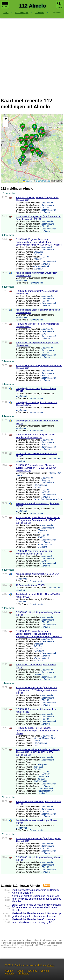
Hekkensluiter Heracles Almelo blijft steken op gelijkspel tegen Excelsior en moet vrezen (36, 915)
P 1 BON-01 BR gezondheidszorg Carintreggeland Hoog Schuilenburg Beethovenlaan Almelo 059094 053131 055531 (39, 242)
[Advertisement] (32, 56)
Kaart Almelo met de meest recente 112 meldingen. (31, 149)
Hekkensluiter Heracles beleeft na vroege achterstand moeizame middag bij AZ (34, 921)
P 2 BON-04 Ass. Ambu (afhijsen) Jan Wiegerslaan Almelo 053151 (34, 552)
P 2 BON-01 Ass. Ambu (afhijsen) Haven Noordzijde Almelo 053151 (35, 436)
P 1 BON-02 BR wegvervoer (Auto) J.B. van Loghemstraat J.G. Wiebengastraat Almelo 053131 (37, 690)
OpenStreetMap (43, 181)
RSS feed (32, 971)
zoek (60, 7)
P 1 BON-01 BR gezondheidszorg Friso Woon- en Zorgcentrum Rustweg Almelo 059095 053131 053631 (38, 520)
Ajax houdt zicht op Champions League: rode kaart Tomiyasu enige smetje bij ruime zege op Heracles (37, 899)
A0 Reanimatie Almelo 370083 (31, 585)
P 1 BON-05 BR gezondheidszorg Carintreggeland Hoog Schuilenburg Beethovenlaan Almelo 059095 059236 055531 (39, 634)
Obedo (51, 965)
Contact (9, 971)
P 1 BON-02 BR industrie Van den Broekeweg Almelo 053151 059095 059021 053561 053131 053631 (38, 752)
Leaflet (28, 181)
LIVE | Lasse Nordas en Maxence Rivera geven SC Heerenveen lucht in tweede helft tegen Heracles (36, 907)
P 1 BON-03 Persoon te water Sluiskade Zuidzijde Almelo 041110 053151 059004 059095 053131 (36, 468)
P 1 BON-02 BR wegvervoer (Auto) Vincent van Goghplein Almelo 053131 (38, 218)
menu (5, 5)
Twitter (20, 971)
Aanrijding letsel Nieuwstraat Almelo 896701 (38, 574)
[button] (24, 149)
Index (6, 12)
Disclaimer (23, 973)
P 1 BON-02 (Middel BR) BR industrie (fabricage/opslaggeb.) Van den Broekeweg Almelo (37, 731)
